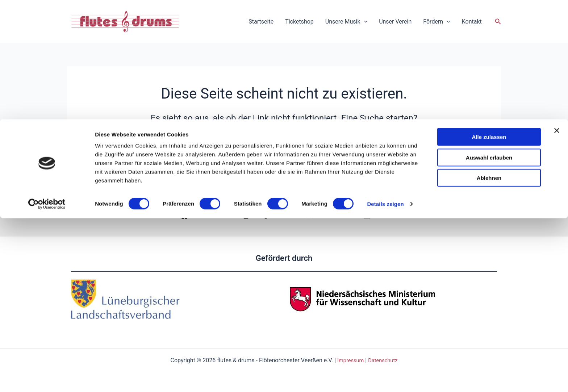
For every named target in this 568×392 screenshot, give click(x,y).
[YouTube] (321, 216)
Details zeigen (385, 378)
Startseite (261, 22)
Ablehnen (489, 352)
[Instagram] (260, 216)
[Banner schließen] (557, 304)
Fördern (437, 22)
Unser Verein (395, 22)
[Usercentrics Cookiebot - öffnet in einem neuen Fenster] (47, 378)
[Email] (375, 216)
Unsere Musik (346, 22)
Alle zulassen (489, 311)
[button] (498, 22)
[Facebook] (198, 216)
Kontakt (472, 22)
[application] (364, 22)
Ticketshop (299, 22)
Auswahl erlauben (489, 331)
